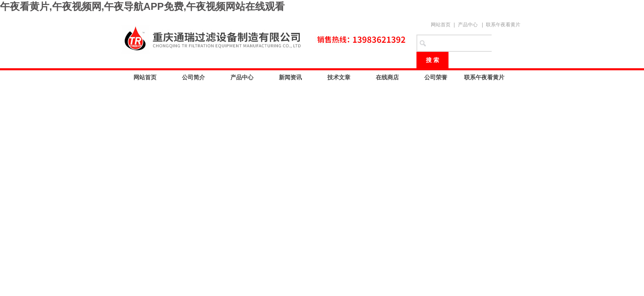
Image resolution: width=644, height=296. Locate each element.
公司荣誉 (436, 77)
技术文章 (339, 77)
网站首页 (441, 25)
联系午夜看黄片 (503, 25)
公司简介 (193, 77)
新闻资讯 (290, 77)
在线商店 (387, 77)
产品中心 (468, 25)
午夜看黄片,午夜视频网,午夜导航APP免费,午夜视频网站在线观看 (142, 6)
